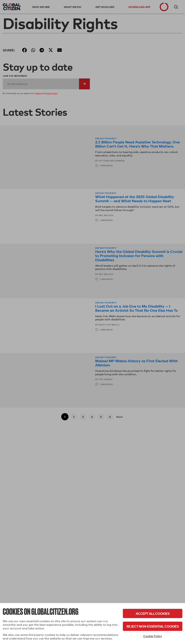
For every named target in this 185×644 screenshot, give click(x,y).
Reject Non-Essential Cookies (153, 626)
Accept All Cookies (153, 613)
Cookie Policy (153, 636)
